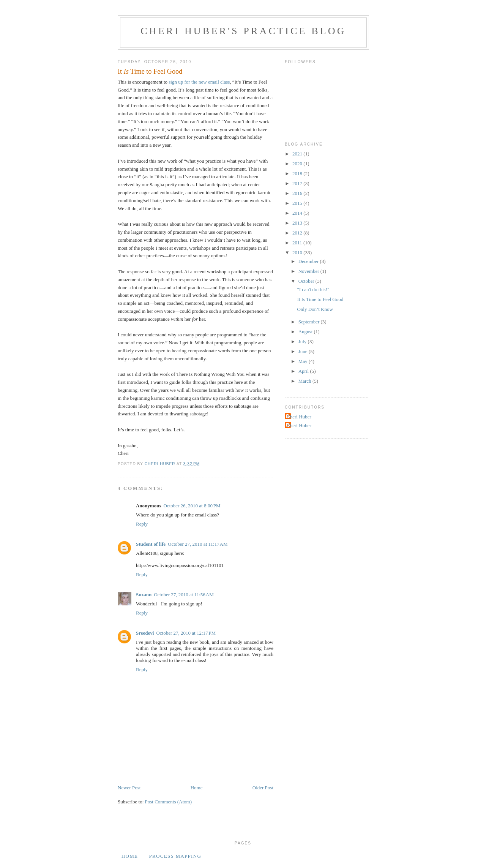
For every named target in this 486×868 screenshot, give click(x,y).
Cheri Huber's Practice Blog (243, 31)
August (306, 332)
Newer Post (129, 788)
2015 (298, 203)
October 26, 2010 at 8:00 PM (192, 506)
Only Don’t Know (315, 309)
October (307, 281)
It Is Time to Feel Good (320, 299)
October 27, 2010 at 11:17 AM (198, 544)
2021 (298, 154)
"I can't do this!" (313, 289)
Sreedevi (145, 633)
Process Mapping (175, 856)
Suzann (144, 595)
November (309, 271)
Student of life (151, 544)
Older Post (263, 788)
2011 (298, 243)
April (304, 371)
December (309, 261)
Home (197, 788)
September (310, 322)
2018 (298, 173)
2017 (298, 183)
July (303, 341)
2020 (298, 164)
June (304, 351)
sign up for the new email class (199, 82)
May (304, 361)
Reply (142, 524)
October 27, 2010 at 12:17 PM (186, 633)
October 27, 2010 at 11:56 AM (184, 595)
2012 (298, 233)
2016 (298, 193)
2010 (298, 253)
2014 (298, 213)
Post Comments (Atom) (169, 802)
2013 (298, 223)
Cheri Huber (299, 417)
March (305, 381)
